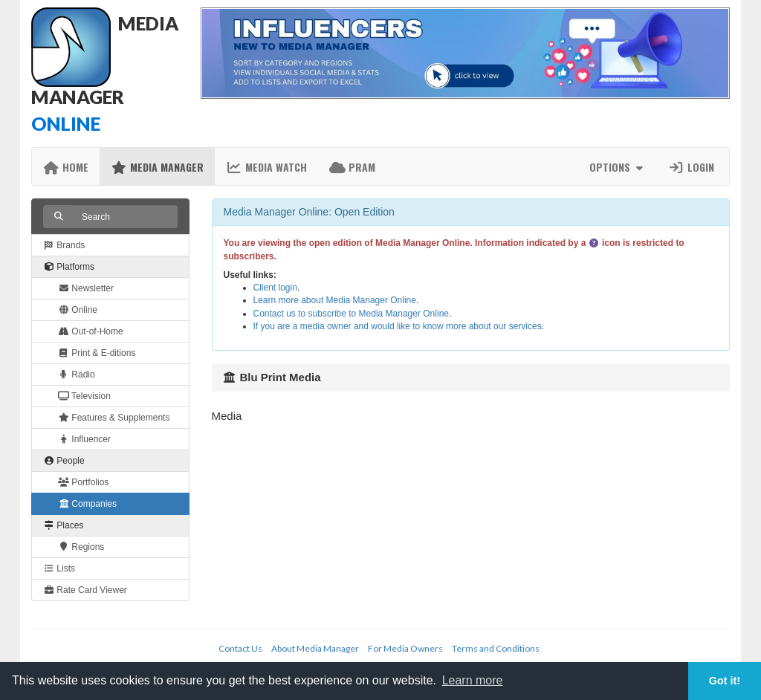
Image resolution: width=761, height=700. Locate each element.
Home (66, 167)
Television (84, 396)
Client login (275, 288)
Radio (77, 375)
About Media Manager (315, 648)
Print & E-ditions (97, 353)
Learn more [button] (473, 680)
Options (618, 167)
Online (78, 310)
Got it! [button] (725, 681)
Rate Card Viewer (85, 590)
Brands (64, 245)
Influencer (84, 439)
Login (691, 167)
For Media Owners (405, 648)
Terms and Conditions (496, 648)
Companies (87, 504)
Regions (81, 547)
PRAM (352, 167)
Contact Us (240, 648)
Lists (59, 568)
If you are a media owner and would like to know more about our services (398, 326)
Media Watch (266, 167)
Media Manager (157, 167)
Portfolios (83, 482)
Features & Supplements (114, 418)
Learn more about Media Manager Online (335, 300)
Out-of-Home (91, 331)
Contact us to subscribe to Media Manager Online (351, 314)
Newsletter (86, 288)
